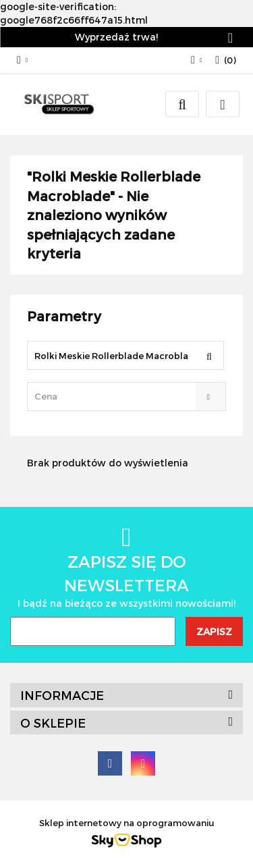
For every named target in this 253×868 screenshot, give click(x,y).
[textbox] (115, 397)
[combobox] (126, 397)
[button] (226, 60)
